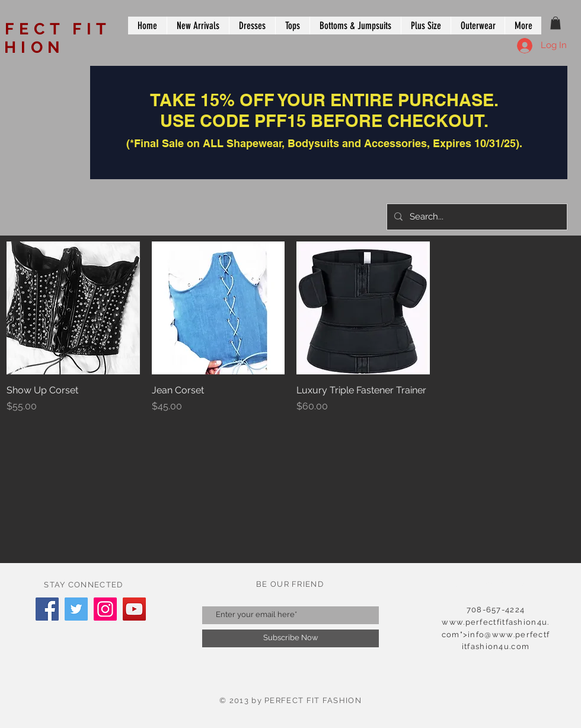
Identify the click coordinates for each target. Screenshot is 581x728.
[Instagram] (105, 609)
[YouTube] (134, 609)
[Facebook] (47, 609)
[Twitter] (76, 609)
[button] (556, 23)
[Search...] (476, 217)
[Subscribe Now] (290, 638)
